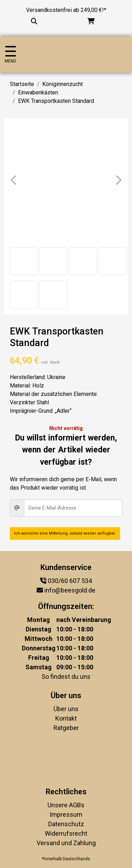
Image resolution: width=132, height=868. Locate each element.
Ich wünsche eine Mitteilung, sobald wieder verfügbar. (65, 533)
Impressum (66, 814)
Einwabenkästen (38, 92)
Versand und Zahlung (66, 843)
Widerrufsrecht (66, 833)
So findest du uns (66, 677)
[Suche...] (34, 21)
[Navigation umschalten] (10, 55)
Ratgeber (66, 728)
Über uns (66, 709)
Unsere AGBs (66, 805)
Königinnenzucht (62, 84)
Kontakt (66, 718)
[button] (24, 261)
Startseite (22, 84)
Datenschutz (66, 824)
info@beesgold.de (70, 590)
